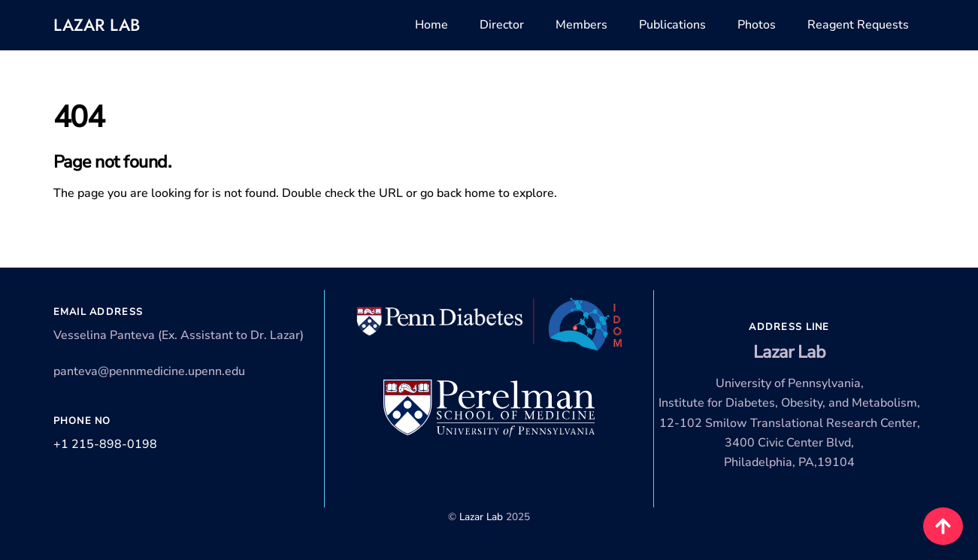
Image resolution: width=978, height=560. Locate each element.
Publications (672, 25)
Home (431, 25)
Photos (757, 25)
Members (581, 25)
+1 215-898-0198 (105, 444)
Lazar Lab (97, 25)
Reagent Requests (858, 25)
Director (502, 25)
